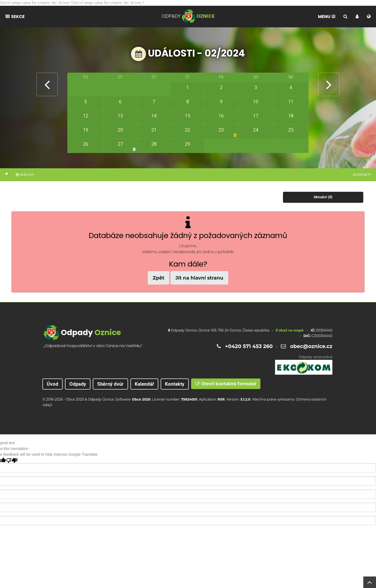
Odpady (78, 384)
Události (25, 175)
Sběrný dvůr (110, 384)
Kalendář (144, 384)
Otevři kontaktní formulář (226, 384)
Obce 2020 (75, 399)
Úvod (53, 384)
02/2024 (225, 53)
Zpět (159, 278)
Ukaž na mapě (290, 330)
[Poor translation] (12, 460)
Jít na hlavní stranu (200, 278)
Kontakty (362, 175)
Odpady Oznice (101, 399)
